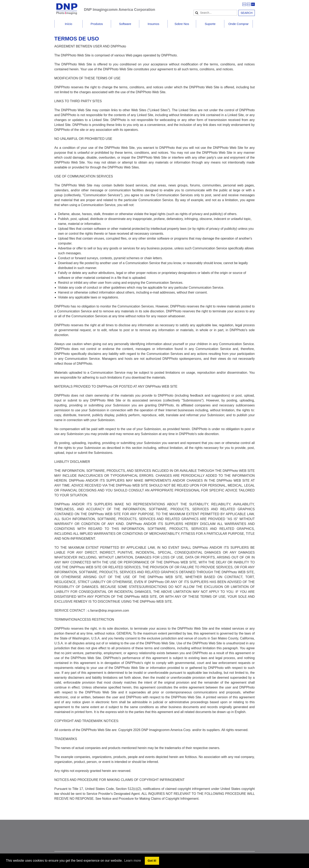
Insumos (153, 24)
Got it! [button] (152, 861)
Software (125, 24)
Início (69, 24)
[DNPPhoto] (69, 7)
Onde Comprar (239, 24)
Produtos (97, 24)
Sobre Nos (182, 24)
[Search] (215, 13)
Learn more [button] (133, 861)
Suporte (210, 24)
